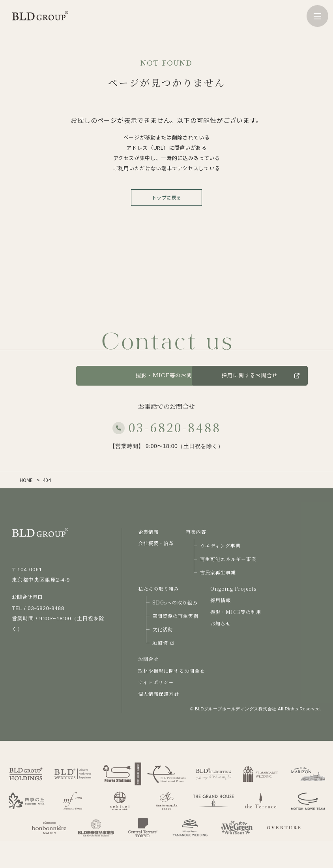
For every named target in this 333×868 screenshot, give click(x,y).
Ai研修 (163, 643)
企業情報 (148, 532)
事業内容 (196, 532)
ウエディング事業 (220, 545)
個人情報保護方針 (159, 694)
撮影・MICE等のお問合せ (166, 376)
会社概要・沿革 (156, 543)
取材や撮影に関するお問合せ (171, 671)
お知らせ (221, 623)
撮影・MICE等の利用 (236, 612)
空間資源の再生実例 (175, 616)
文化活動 (163, 629)
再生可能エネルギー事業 (228, 559)
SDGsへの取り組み (175, 602)
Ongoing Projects (233, 588)
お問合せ (148, 659)
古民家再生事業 (218, 572)
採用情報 (221, 600)
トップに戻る (167, 197)
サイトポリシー (156, 682)
